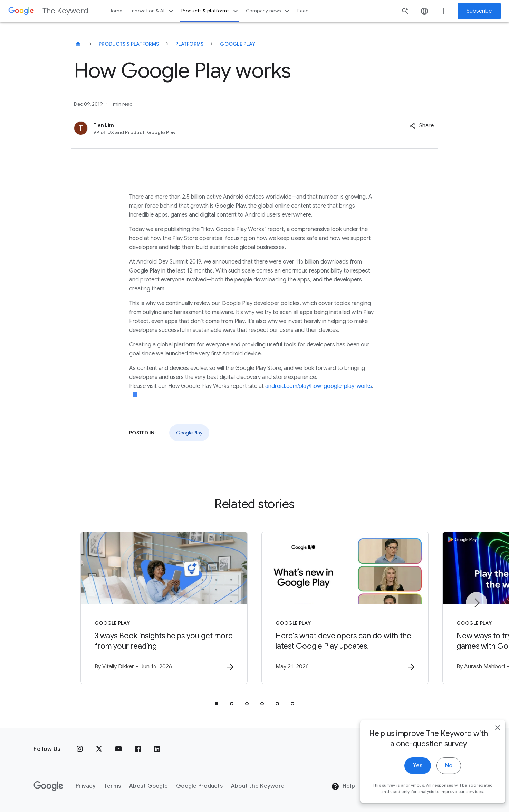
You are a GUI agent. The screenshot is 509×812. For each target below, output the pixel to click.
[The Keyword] (78, 44)
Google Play (238, 44)
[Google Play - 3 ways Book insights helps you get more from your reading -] (164, 608)
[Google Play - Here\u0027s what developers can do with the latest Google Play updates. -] (345, 608)
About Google (148, 786)
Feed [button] (303, 11)
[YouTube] (118, 749)
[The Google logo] (48, 786)
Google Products (199, 786)
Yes (408, 780)
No (439, 780)
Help (343, 786)
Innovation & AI (153, 11)
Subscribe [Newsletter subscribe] (479, 11)
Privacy (86, 786)
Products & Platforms (129, 44)
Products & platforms (210, 11)
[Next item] (477, 603)
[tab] (217, 704)
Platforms (189, 44)
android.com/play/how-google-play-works (319, 386)
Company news (268, 11)
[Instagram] (80, 749)
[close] (488, 742)
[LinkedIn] (157, 749)
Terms (112, 786)
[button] (421, 126)
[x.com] (99, 749)
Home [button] (116, 11)
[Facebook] (138, 749)
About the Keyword (258, 786)
